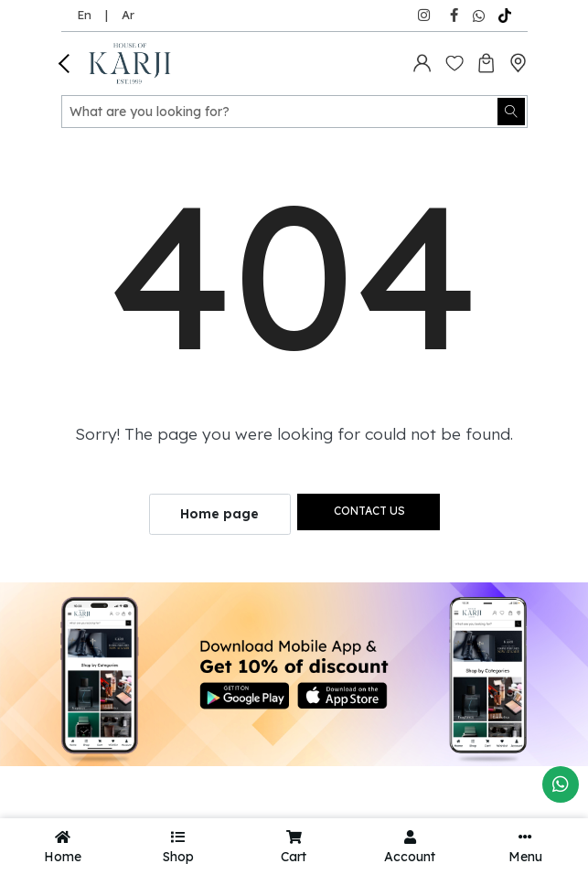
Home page (219, 514)
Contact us (369, 511)
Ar (128, 15)
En (84, 15)
